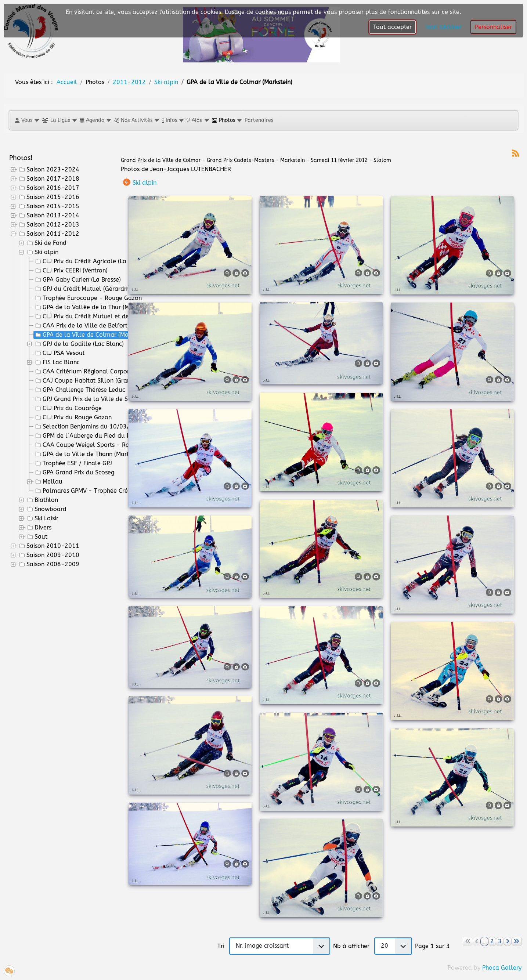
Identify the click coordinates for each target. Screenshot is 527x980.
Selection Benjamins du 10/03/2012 (89, 427)
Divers (39, 528)
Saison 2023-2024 (48, 170)
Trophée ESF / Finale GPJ (73, 463)
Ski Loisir (42, 518)
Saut (37, 537)
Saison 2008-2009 (48, 564)
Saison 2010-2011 (48, 546)
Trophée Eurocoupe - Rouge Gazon (88, 298)
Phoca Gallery (502, 968)
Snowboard (46, 509)
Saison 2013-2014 (48, 216)
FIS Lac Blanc (57, 362)
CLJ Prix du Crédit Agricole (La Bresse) (91, 261)
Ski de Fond (46, 243)
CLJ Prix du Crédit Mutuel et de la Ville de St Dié (106, 317)
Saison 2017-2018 (48, 179)
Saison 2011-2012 (48, 234)
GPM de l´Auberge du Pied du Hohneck (92, 436)
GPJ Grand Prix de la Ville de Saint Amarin (97, 399)
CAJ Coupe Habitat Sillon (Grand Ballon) (95, 381)
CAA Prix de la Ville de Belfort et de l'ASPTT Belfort (110, 326)
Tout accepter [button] (392, 27)
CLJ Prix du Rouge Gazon (73, 417)
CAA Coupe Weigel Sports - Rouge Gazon (96, 445)
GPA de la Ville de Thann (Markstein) (89, 454)
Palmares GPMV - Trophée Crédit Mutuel (95, 491)
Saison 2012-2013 (48, 225)
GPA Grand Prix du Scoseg (74, 473)
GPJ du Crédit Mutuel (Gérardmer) (85, 289)
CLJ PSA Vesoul (59, 353)
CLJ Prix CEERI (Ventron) (71, 271)
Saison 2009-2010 (48, 555)
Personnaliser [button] (493, 27)
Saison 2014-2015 (48, 206)
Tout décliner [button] (443, 27)
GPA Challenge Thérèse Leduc (80, 390)
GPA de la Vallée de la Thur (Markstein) (93, 307)
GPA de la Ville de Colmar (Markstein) (91, 335)
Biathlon (42, 500)
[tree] (59, 367)
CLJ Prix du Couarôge (68, 408)
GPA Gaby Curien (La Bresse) (77, 280)
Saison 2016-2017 (48, 188)
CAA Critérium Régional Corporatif (86, 372)
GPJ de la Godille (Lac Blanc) (79, 344)
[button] (27, 120)
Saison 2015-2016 (48, 197)
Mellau (48, 482)
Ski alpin (42, 252)
